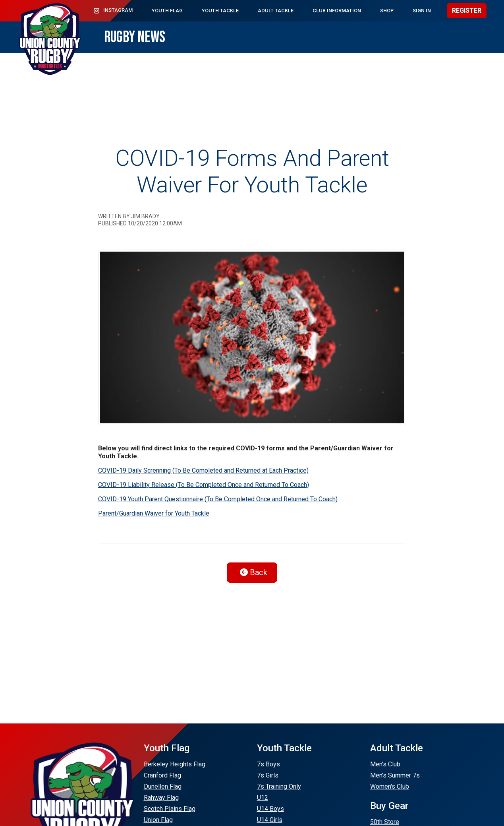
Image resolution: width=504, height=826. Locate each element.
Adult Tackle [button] (276, 11)
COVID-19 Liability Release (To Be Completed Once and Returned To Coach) (204, 485)
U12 (263, 798)
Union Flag (158, 820)
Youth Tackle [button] (220, 11)
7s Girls (268, 775)
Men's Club (385, 764)
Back (254, 572)
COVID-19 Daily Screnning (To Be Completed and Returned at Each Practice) (203, 470)
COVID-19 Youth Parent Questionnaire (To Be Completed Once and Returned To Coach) (218, 499)
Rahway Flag (161, 798)
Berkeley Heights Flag (175, 764)
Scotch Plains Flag (170, 809)
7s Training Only (279, 786)
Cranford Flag (162, 775)
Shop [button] (387, 11)
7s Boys (268, 764)
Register (467, 11)
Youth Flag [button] (167, 11)
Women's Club (390, 786)
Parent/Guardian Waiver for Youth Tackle (154, 513)
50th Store (385, 822)
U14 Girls (270, 820)
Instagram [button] (113, 11)
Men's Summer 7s (395, 775)
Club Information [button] (337, 11)
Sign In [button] (422, 11)
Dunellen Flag (163, 786)
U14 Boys (270, 809)
